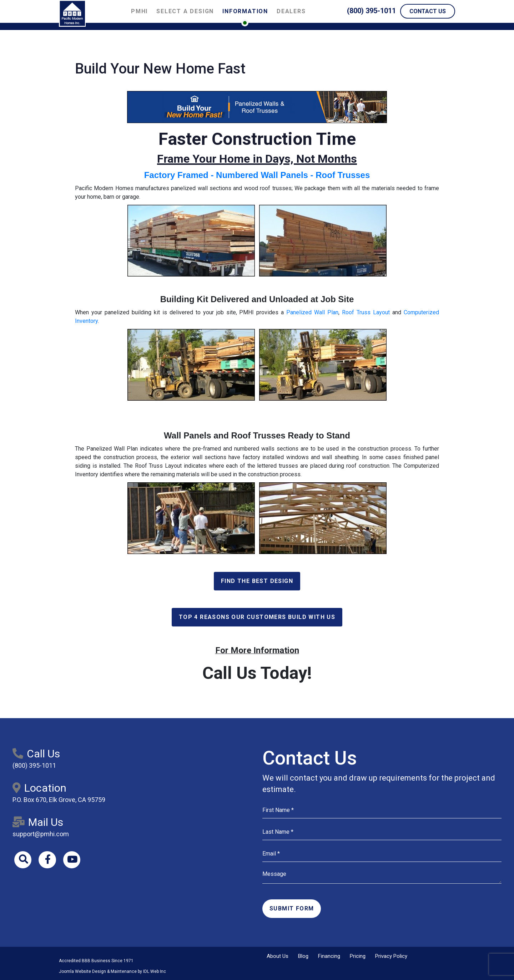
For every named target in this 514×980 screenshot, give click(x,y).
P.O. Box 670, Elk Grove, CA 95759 (59, 800)
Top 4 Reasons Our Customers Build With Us (257, 617)
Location (39, 788)
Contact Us (428, 11)
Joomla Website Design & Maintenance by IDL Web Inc (112, 971)
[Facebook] (48, 860)
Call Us (36, 754)
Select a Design (185, 11)
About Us (278, 956)
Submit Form (292, 908)
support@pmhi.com (41, 834)
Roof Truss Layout (366, 312)
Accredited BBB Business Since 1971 (96, 961)
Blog (303, 956)
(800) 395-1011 (371, 11)
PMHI (139, 11)
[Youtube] (73, 860)
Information (245, 11)
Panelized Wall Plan (312, 312)
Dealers (291, 11)
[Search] (23, 860)
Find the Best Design (257, 581)
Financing (329, 956)
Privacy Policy (391, 956)
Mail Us (38, 822)
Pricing (358, 956)
